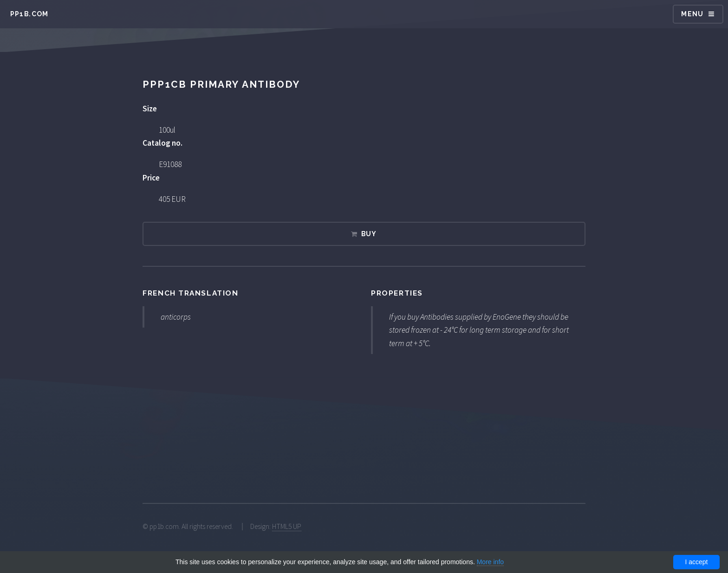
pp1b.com (29, 14)
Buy (369, 234)
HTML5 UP (287, 526)
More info (490, 562)
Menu (692, 14)
